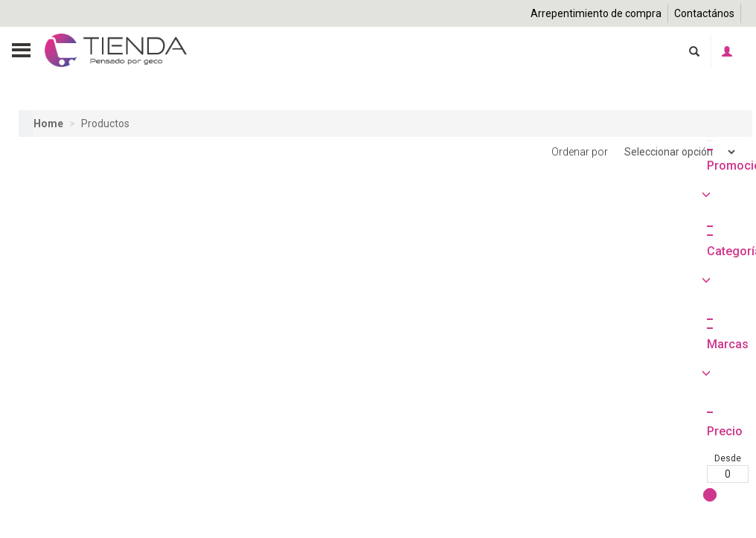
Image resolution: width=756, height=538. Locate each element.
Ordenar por (644, 152)
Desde (39, 526)
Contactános (704, 13)
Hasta (89, 526)
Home (48, 124)
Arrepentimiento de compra (596, 13)
